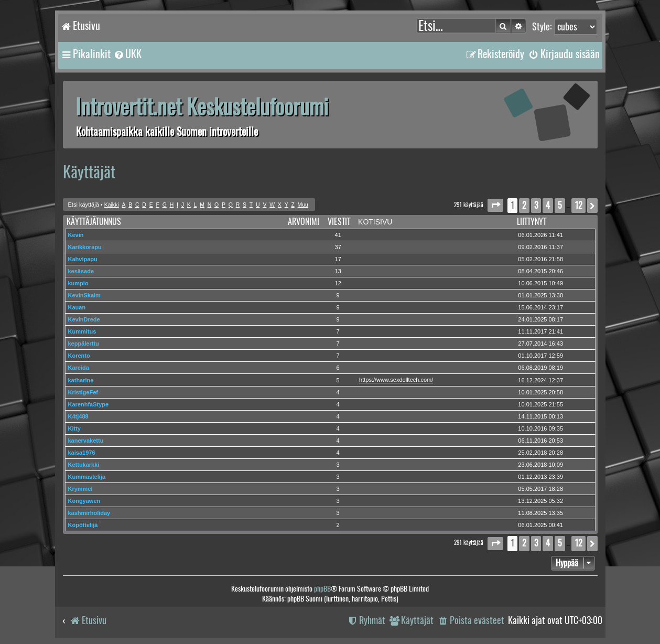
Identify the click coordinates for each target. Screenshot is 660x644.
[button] (495, 205)
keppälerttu (84, 344)
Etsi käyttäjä (84, 205)
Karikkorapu (85, 247)
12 (338, 283)
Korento (79, 356)
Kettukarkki (84, 465)
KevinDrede (84, 319)
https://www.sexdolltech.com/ (396, 380)
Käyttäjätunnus (94, 222)
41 (338, 235)
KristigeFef (83, 392)
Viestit (339, 222)
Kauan (77, 307)
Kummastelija (87, 477)
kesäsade (81, 271)
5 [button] (560, 205)
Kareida (79, 368)
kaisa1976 (82, 453)
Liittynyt (532, 222)
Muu (303, 205)
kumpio (78, 283)
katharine (81, 380)
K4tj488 (78, 416)
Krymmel (80, 489)
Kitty (74, 428)
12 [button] (578, 205)
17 (338, 259)
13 (338, 271)
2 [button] (524, 205)
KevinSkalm (84, 295)
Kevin (76, 235)
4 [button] (548, 205)
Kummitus (82, 331)
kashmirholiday (89, 513)
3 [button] (536, 205)
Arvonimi (304, 222)
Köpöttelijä (83, 525)
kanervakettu (86, 441)
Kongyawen (84, 501)
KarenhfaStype (89, 404)
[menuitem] (127, 54)
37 (338, 247)
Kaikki (112, 205)
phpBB (322, 589)
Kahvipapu (83, 259)
